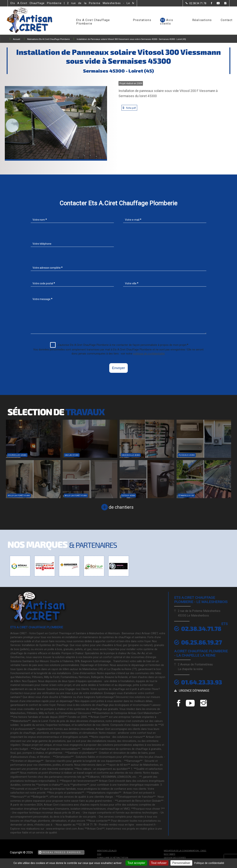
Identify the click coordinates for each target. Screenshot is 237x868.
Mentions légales (107, 851)
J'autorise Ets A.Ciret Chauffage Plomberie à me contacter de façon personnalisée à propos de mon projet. (119, 345)
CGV (99, 854)
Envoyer (118, 368)
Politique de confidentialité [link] (209, 863)
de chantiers (121, 507)
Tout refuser (159, 863)
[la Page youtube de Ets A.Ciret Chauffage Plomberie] (216, 3)
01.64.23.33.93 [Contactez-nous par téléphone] (202, 682)
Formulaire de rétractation (113, 858)
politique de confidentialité (149, 354)
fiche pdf (131, 108)
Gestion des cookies (175, 858)
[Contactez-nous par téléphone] (196, 6)
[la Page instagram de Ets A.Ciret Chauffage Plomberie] (223, 3)
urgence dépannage (194, 691)
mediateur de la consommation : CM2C (185, 851)
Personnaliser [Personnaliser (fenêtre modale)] (181, 863)
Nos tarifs (169, 854)
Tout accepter (136, 863)
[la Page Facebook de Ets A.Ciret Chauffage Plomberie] (209, 3)
